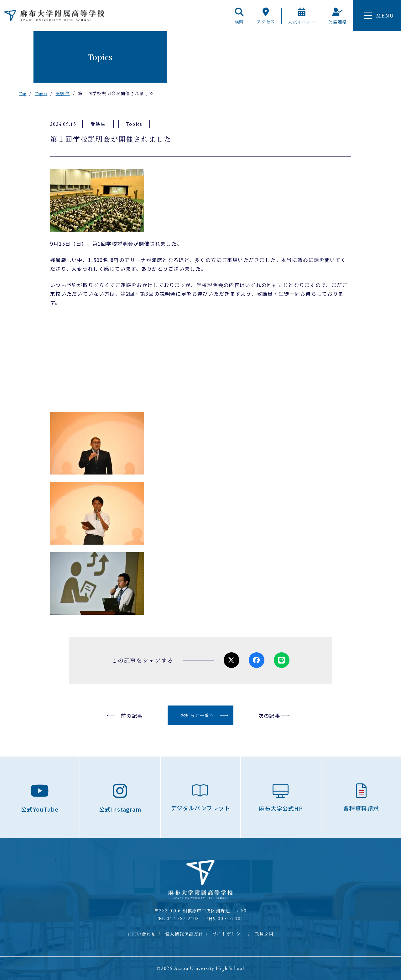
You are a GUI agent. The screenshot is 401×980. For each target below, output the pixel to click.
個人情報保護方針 (184, 934)
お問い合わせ (141, 934)
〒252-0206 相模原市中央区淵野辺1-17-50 (200, 911)
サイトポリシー (229, 934)
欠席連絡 (338, 16)
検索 (239, 16)
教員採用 (264, 934)
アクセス (266, 16)
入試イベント (302, 16)
